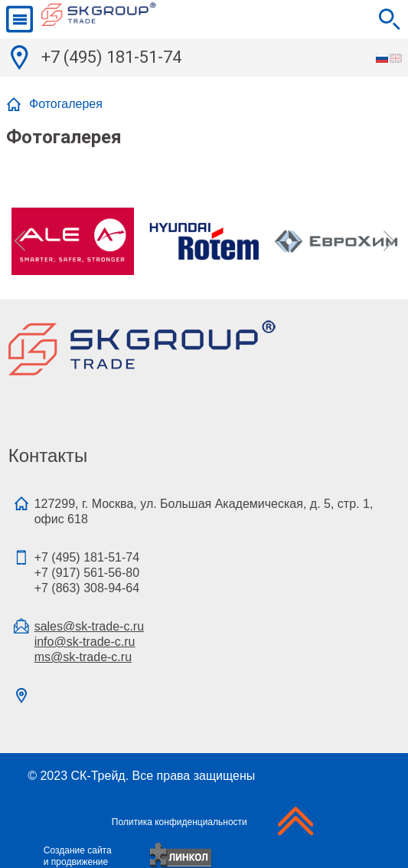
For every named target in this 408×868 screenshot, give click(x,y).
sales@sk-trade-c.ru (89, 626)
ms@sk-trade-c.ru (83, 657)
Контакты (48, 455)
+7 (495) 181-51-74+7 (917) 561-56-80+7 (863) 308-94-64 (87, 573)
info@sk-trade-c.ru (85, 642)
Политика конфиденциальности (180, 822)
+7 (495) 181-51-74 (111, 57)
